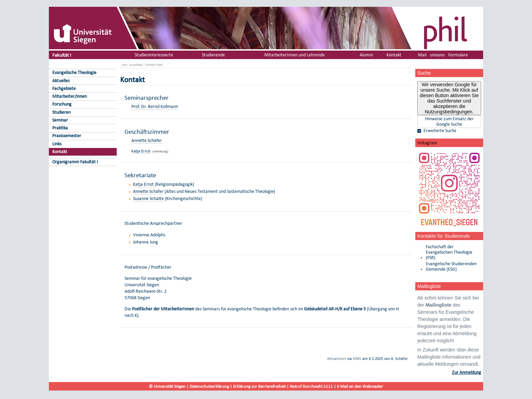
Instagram (427, 143)
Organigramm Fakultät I (75, 162)
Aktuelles (61, 81)
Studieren (61, 112)
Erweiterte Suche (440, 131)
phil (125, 65)
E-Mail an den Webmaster (360, 386)
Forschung (62, 104)
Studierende (213, 55)
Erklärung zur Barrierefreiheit (259, 386)
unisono (437, 55)
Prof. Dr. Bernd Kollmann (155, 106)
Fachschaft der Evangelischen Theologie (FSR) (449, 252)
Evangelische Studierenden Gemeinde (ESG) (451, 267)
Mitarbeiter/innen (70, 96)
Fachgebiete (64, 88)
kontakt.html (154, 65)
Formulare (458, 55)
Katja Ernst (141, 151)
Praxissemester (67, 136)
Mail (422, 55)
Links (57, 144)
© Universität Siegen (167, 386)
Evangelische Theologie (74, 72)
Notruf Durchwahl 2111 (311, 386)
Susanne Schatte (148, 198)
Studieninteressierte (154, 55)
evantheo (136, 65)
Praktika (60, 128)
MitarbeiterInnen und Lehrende (294, 55)
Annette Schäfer (147, 140)
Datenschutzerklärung (209, 386)
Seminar (60, 120)
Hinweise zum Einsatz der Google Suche (449, 122)
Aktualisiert (337, 359)
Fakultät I (62, 55)
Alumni (366, 55)
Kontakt (60, 152)
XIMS (357, 359)
